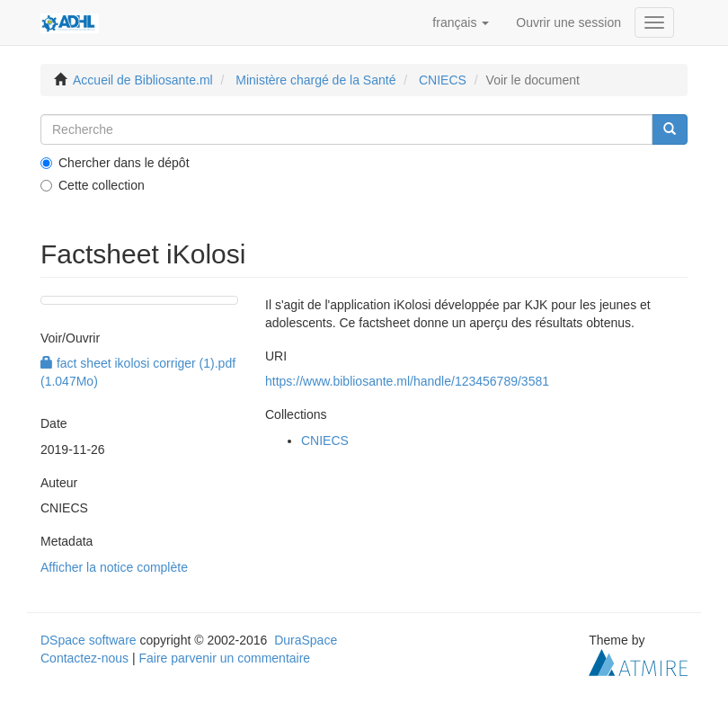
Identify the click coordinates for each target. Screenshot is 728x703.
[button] (461, 22)
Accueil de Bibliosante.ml (143, 80)
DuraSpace (306, 640)
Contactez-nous (84, 658)
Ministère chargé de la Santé (315, 80)
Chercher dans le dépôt (115, 163)
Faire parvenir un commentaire (224, 658)
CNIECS (443, 80)
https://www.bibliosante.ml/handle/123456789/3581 (407, 381)
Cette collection (93, 185)
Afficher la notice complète (114, 567)
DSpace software (89, 640)
